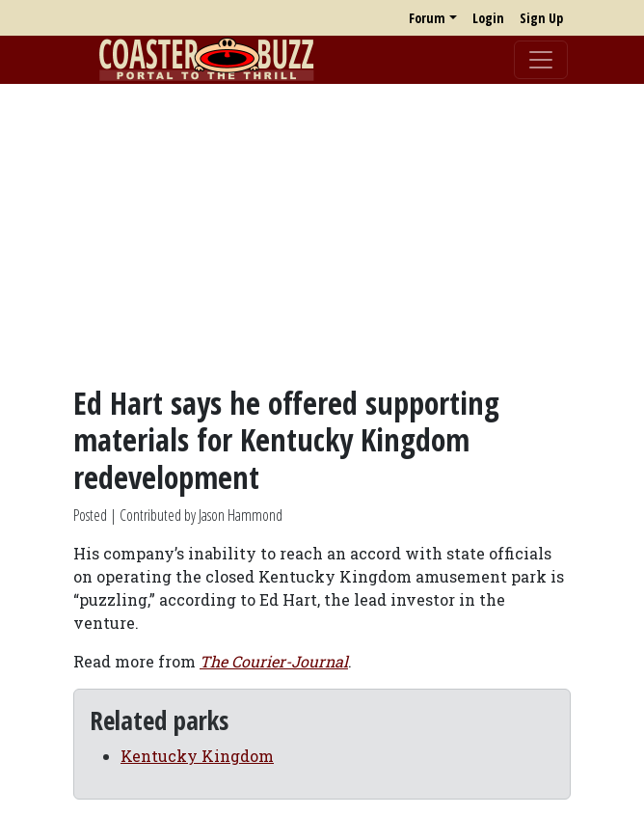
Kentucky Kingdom (197, 756)
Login (488, 18)
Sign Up (541, 18)
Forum (427, 18)
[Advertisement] (322, 234)
